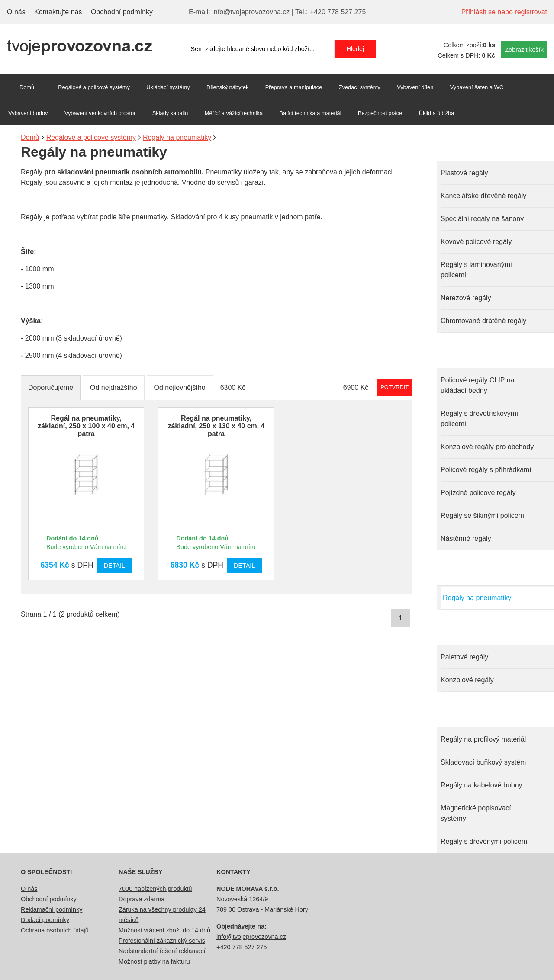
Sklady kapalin (170, 113)
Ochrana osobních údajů (55, 930)
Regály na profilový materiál (483, 739)
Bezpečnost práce (380, 113)
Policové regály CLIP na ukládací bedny (477, 385)
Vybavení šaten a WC (477, 87)
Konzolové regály (467, 680)
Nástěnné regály (466, 538)
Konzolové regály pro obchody (487, 447)
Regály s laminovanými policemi (476, 270)
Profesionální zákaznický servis (162, 941)
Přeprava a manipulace (294, 87)
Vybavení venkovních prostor (100, 113)
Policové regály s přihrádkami (486, 470)
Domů (27, 87)
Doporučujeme (51, 387)
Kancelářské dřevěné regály (483, 196)
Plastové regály (464, 173)
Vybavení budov (28, 113)
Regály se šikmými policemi (483, 516)
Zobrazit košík (524, 50)
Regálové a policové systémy (94, 87)
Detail (114, 566)
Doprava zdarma (142, 899)
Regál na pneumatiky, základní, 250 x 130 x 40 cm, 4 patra (216, 426)
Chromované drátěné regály (483, 321)
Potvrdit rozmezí (395, 387)
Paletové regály (464, 657)
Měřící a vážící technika (234, 113)
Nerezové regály (466, 298)
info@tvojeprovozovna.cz (251, 937)
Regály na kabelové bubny (482, 785)
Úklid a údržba (437, 113)
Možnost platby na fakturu (154, 961)
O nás (16, 12)
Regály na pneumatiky (477, 598)
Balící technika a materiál (311, 113)
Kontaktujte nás (58, 12)
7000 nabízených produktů (155, 889)
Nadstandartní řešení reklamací (162, 951)
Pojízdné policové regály (478, 493)
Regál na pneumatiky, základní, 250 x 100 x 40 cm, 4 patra (86, 426)
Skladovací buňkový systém (483, 762)
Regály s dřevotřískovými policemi (479, 419)
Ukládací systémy (168, 87)
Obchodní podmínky (122, 12)
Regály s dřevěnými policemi (485, 841)
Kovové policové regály (476, 242)
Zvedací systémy (360, 87)
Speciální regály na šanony (482, 219)
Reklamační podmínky (52, 909)
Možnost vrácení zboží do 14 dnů (164, 930)
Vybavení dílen (415, 87)
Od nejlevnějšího (180, 387)
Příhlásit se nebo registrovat (504, 12)
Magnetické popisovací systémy (476, 813)
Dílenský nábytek (227, 87)
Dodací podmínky (45, 920)
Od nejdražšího (114, 387)
